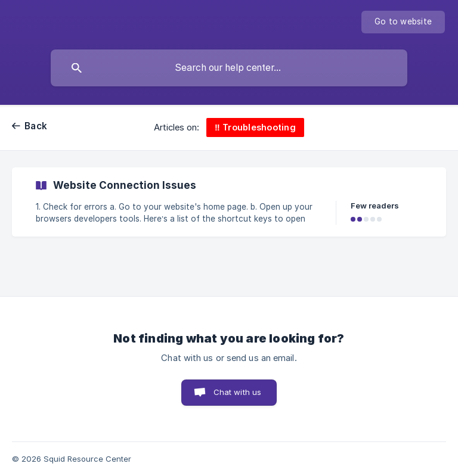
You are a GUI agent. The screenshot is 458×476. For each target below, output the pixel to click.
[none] (403, 22)
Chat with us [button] (238, 392)
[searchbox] (229, 68)
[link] (229, 202)
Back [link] (36, 126)
